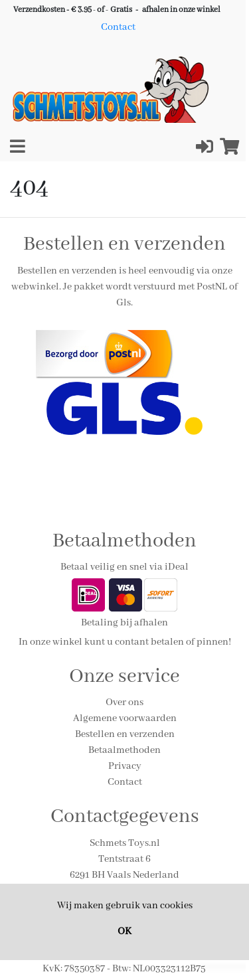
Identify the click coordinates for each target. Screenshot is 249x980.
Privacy (125, 766)
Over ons (124, 702)
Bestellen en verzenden (125, 734)
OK (124, 932)
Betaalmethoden (124, 750)
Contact (118, 27)
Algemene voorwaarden (125, 718)
